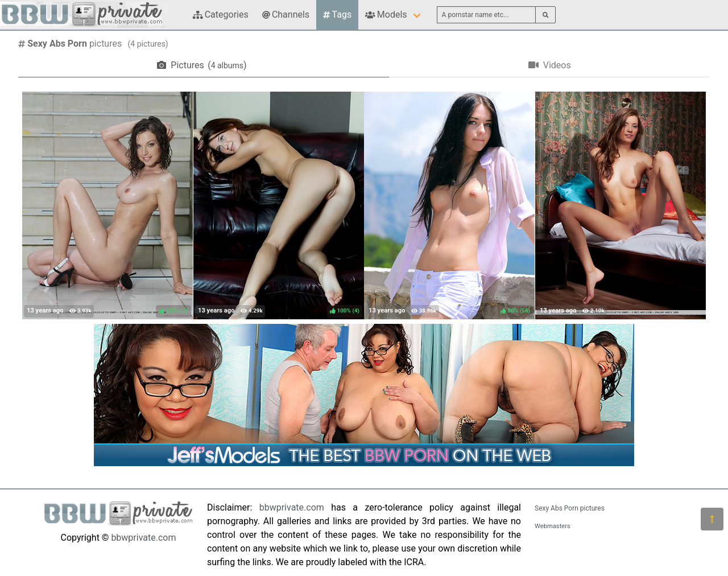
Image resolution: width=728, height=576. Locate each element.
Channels (286, 15)
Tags (337, 15)
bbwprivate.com (143, 538)
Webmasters (553, 526)
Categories (221, 15)
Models (386, 15)
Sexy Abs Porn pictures (570, 508)
